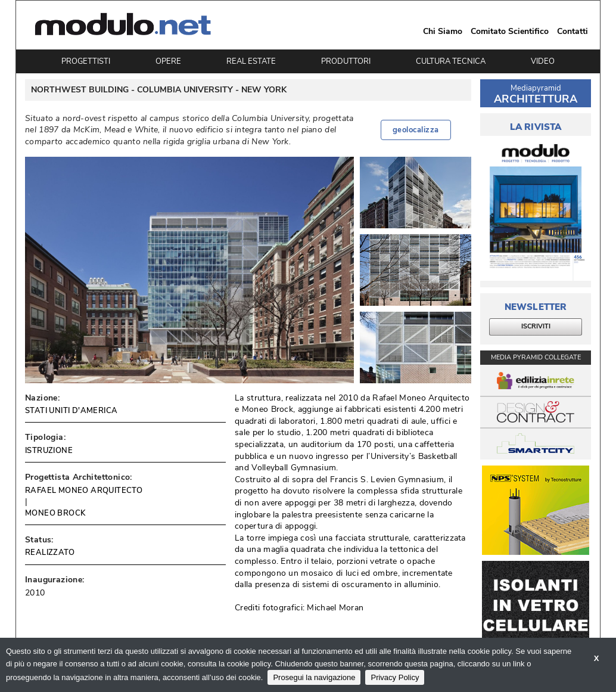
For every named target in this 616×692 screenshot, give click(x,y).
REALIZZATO (50, 553)
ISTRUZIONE (49, 451)
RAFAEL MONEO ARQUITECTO (84, 491)
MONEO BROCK (55, 513)
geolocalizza (416, 130)
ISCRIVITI (536, 326)
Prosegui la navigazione (314, 677)
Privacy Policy (395, 677)
